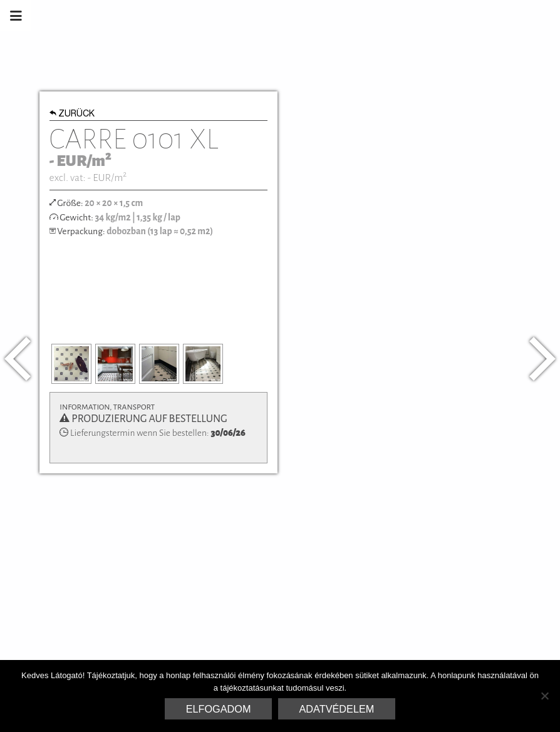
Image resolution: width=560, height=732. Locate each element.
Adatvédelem (337, 709)
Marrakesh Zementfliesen (465, 16)
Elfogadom (219, 709)
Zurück (72, 115)
